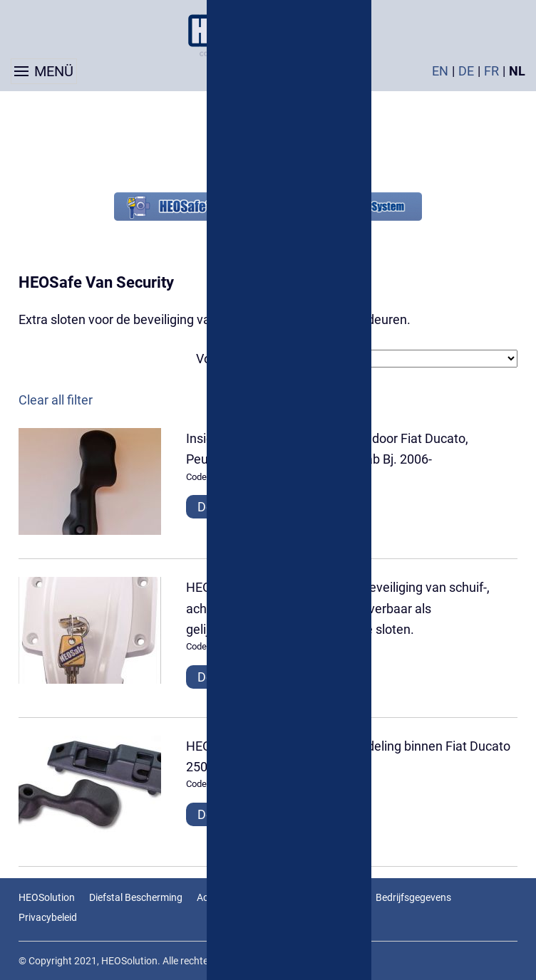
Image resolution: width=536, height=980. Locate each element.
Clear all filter (56, 400)
